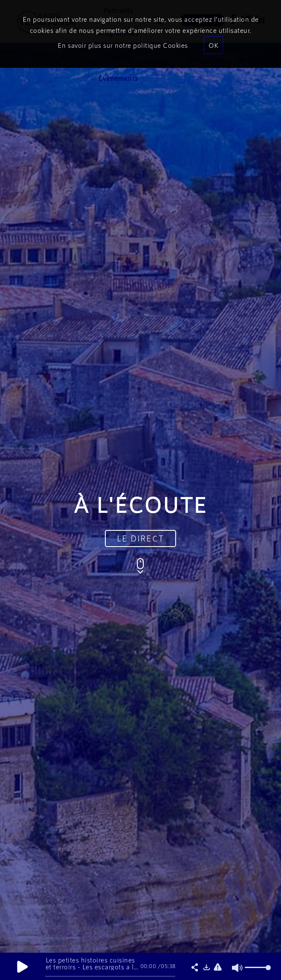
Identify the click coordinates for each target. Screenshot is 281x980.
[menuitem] (118, 78)
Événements (118, 78)
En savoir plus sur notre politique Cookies (123, 45)
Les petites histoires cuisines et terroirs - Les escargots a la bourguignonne (91, 967)
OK (213, 45)
